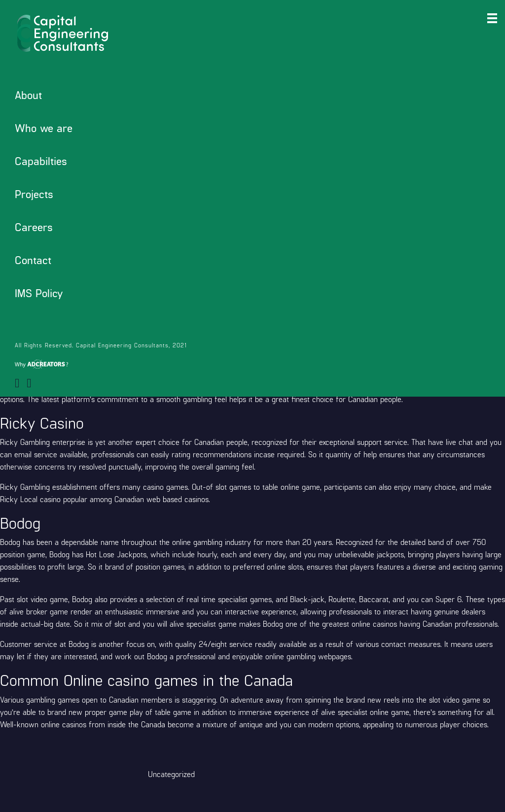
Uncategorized (171, 774)
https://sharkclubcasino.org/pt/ (51, 286)
